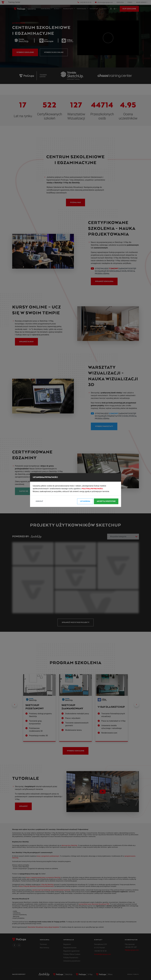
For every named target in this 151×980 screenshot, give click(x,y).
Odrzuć (39, 501)
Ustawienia (85, 501)
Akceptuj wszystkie (106, 501)
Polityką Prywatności (92, 489)
